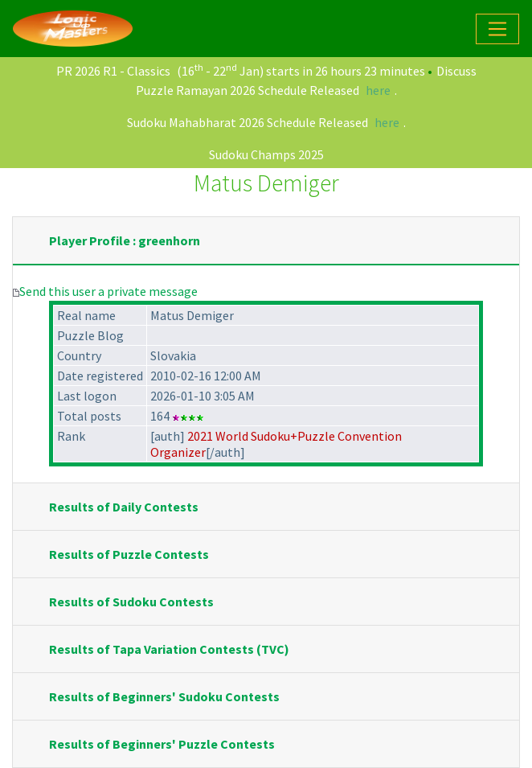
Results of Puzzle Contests (129, 554)
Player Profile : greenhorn (125, 240)
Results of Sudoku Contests (131, 602)
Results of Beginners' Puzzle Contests (162, 744)
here (378, 90)
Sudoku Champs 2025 (266, 154)
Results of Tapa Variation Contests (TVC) (169, 649)
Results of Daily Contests (124, 507)
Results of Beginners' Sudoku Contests (164, 696)
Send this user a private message (108, 291)
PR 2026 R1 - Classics (113, 71)
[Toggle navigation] (497, 29)
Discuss (456, 71)
